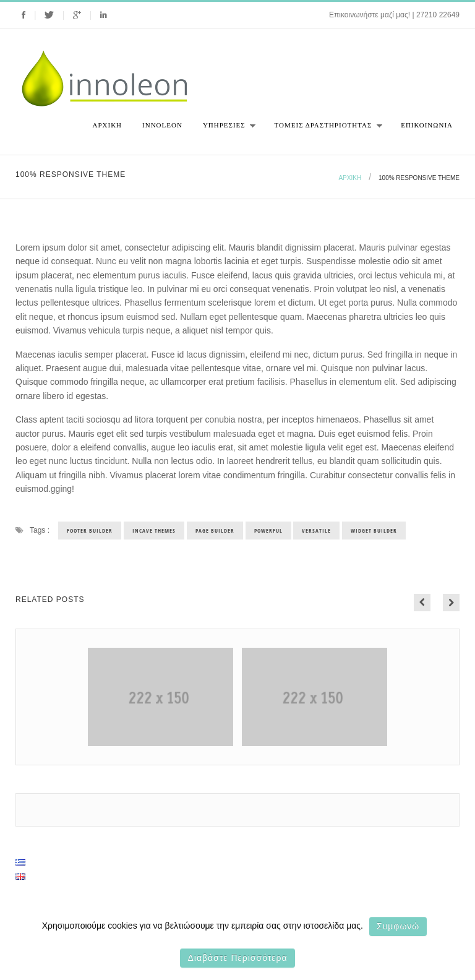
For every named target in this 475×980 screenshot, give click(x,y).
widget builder (374, 531)
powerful (268, 531)
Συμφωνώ (398, 926)
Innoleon (162, 125)
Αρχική (108, 125)
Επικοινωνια (427, 125)
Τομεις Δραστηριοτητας (325, 129)
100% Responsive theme (419, 178)
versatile (316, 531)
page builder (215, 531)
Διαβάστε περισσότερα (237, 958)
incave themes (154, 531)
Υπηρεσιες (226, 129)
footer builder (90, 531)
